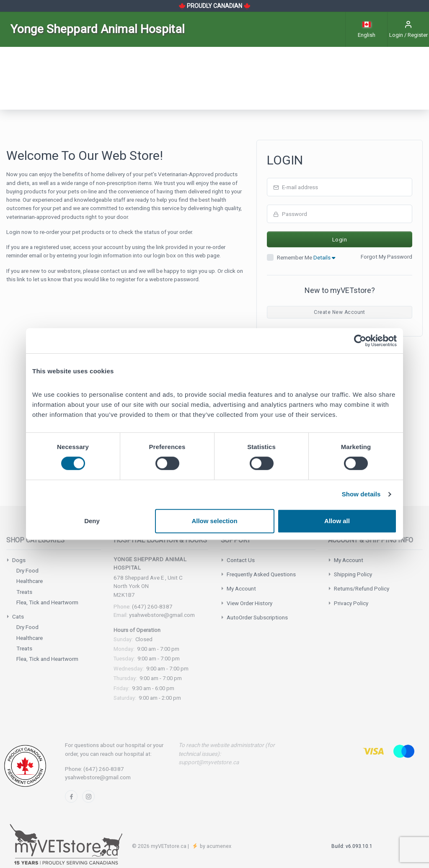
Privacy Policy (351, 603)
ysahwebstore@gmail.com (162, 615)
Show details (361, 494)
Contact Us (241, 560)
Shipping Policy (353, 574)
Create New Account (340, 312)
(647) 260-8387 (152, 606)
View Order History (249, 603)
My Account (241, 588)
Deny (92, 521)
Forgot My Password (386, 257)
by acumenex (215, 846)
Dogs (19, 560)
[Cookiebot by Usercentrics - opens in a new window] (360, 341)
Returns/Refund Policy (362, 588)
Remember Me (306, 257)
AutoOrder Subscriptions (257, 617)
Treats (24, 592)
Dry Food (27, 570)
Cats (18, 616)
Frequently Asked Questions (261, 574)
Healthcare (30, 581)
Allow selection (214, 521)
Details (324, 257)
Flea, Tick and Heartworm (47, 602)
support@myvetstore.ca (209, 762)
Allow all (337, 521)
